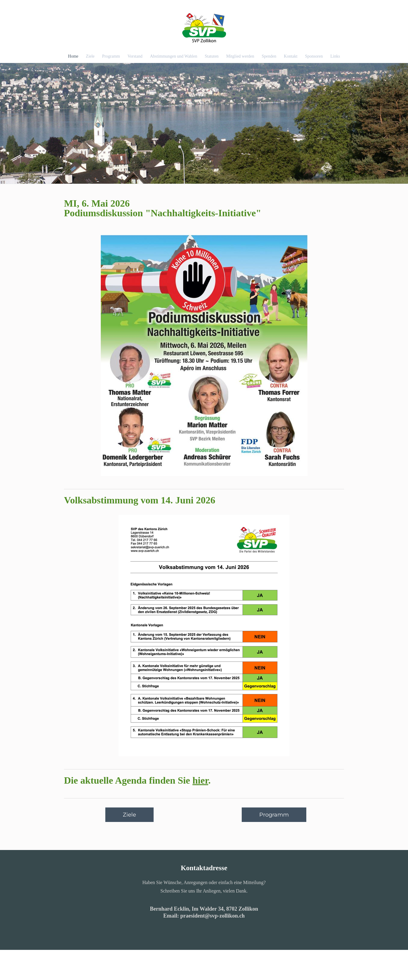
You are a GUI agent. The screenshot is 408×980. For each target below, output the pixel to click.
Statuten (212, 56)
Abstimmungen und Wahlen (174, 56)
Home (73, 56)
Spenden (269, 56)
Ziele (90, 56)
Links (335, 56)
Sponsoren (314, 56)
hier (200, 780)
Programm (111, 56)
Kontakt (291, 56)
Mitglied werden (240, 56)
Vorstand (135, 56)
